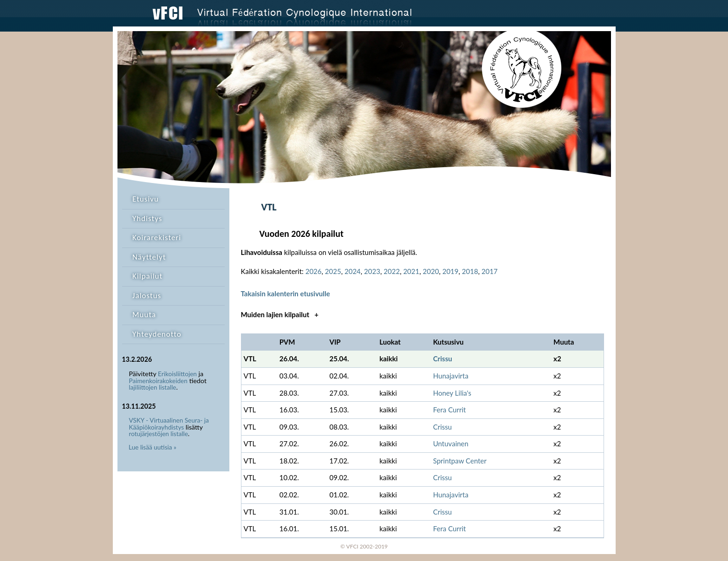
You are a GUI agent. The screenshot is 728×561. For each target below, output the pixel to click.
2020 (431, 271)
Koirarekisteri (157, 238)
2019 (451, 271)
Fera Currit (450, 410)
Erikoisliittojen (177, 374)
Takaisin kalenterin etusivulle (286, 294)
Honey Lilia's (452, 393)
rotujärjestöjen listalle (159, 434)
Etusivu (146, 199)
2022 (392, 271)
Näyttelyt (149, 257)
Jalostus (147, 296)
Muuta (144, 315)
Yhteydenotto (157, 334)
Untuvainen (451, 444)
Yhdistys (147, 219)
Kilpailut (147, 276)
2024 (353, 271)
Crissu (443, 359)
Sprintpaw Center (460, 461)
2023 (372, 271)
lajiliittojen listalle (153, 387)
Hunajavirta (451, 376)
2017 (490, 271)
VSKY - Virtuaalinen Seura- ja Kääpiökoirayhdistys (169, 424)
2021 (411, 271)
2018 (470, 271)
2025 (333, 271)
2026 (314, 271)
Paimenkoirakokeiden (158, 381)
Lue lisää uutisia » (153, 447)
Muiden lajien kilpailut (280, 314)
